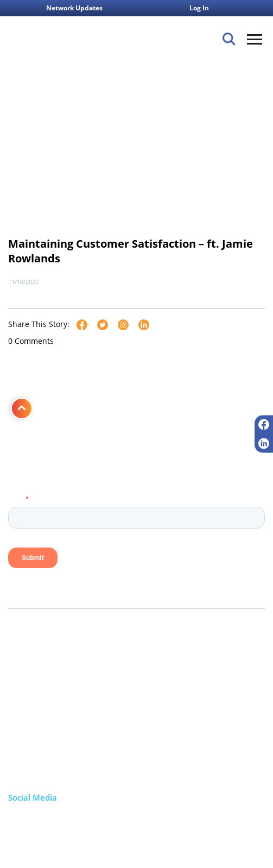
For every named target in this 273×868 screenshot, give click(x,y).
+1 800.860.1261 (50, 760)
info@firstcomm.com (58, 773)
